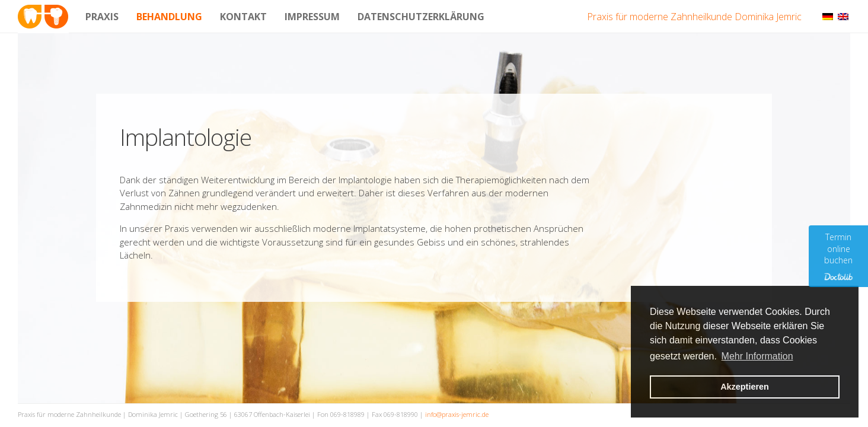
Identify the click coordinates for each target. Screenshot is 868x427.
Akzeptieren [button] (745, 387)
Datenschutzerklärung (421, 17)
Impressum (312, 17)
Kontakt (243, 17)
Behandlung (169, 17)
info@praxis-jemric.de (457, 414)
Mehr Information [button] (757, 356)
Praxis (102, 17)
